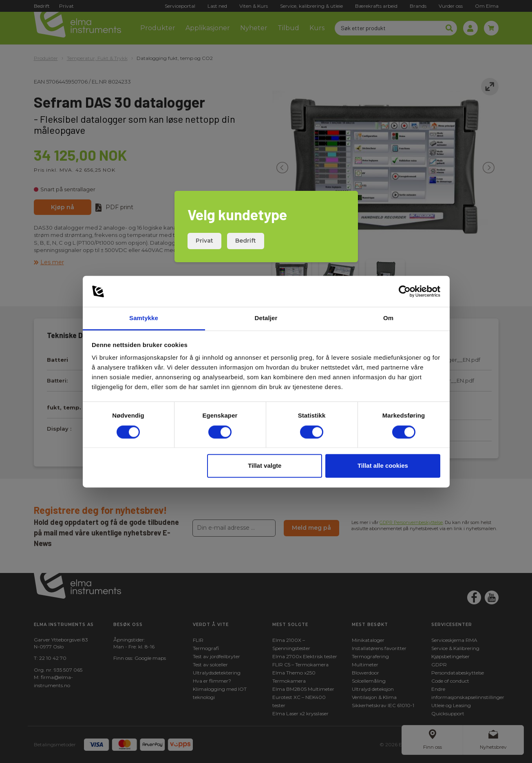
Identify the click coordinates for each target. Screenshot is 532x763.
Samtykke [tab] (144, 318)
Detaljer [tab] (266, 318)
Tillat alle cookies (383, 466)
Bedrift (246, 241)
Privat (204, 241)
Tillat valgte (265, 466)
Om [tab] (388, 318)
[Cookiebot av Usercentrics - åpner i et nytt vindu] (405, 291)
